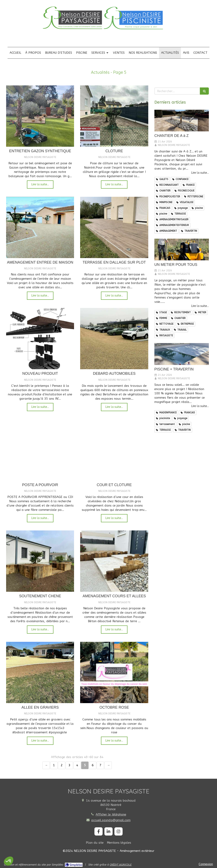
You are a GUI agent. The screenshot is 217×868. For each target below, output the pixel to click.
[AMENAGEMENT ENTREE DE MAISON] (40, 227)
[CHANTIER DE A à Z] (182, 121)
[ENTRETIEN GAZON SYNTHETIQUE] (40, 116)
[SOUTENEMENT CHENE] (40, 561)
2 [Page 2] (62, 765)
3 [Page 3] (69, 765)
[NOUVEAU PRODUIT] (40, 339)
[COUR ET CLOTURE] (114, 450)
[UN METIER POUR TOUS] (182, 250)
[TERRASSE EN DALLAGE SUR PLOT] (114, 227)
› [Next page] (108, 765)
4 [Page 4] (77, 765)
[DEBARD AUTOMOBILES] (114, 339)
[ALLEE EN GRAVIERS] (40, 672)
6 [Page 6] (93, 765)
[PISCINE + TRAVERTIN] (182, 354)
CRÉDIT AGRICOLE (121, 865)
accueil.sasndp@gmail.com (111, 820)
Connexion (206, 864)
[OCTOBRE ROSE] (114, 672)
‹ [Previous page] (46, 765)
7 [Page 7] (100, 765)
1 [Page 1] (54, 765)
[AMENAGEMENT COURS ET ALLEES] (114, 561)
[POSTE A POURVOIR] (40, 450)
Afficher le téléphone (111, 814)
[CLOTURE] (114, 116)
